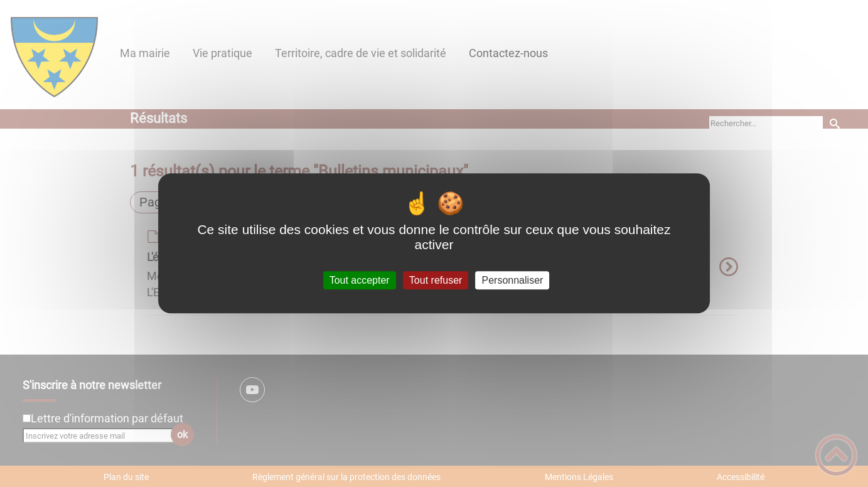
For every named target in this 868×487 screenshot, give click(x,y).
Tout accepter (360, 280)
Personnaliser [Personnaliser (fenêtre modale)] (513, 280)
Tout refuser (436, 280)
